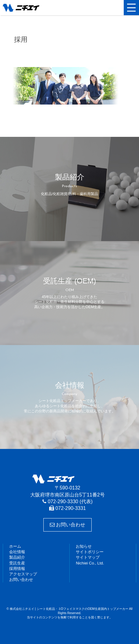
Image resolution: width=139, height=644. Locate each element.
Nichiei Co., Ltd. (90, 563)
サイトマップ (88, 557)
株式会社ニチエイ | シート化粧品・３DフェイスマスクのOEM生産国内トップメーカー (32, 8)
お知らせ (84, 546)
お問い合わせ (68, 525)
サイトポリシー (90, 552)
